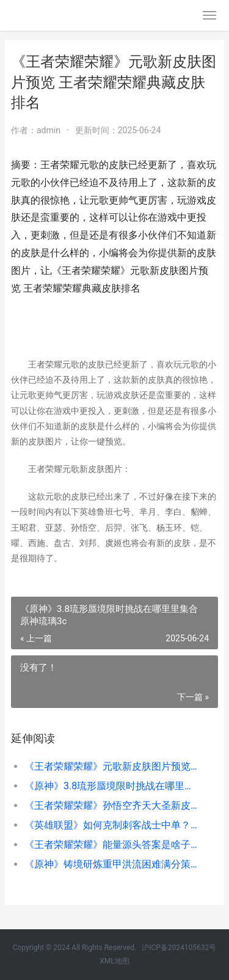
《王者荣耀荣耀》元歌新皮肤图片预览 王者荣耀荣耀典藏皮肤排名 (111, 766)
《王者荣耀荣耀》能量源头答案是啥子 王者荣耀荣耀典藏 (111, 845)
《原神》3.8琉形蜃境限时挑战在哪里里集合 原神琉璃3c (111, 786)
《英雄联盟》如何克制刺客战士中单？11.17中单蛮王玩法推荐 (111, 825)
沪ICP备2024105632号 (179, 948)
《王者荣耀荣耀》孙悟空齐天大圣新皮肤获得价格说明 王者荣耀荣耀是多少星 (111, 805)
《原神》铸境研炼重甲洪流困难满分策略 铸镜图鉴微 (111, 864)
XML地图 (114, 961)
